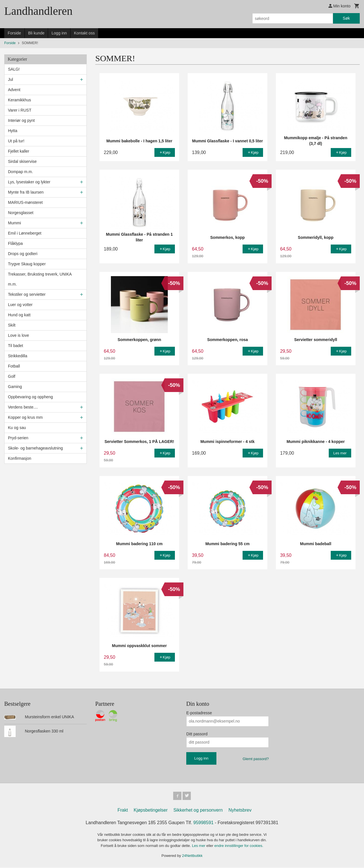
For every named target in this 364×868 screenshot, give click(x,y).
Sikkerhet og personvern (198, 811)
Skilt (12, 325)
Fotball (14, 366)
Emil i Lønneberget (25, 233)
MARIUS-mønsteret (25, 202)
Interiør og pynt (21, 120)
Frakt (123, 811)
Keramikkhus (19, 100)
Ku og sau (17, 428)
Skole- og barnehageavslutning (35, 448)
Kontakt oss (84, 33)
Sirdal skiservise (22, 161)
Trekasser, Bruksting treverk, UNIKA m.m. (40, 279)
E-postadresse (199, 713)
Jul (11, 79)
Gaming (15, 387)
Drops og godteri (23, 254)
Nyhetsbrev (240, 811)
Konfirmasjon (20, 458)
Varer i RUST (20, 110)
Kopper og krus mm (25, 417)
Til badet (15, 346)
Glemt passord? (256, 759)
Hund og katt (19, 315)
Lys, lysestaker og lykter (29, 182)
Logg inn (59, 33)
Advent (14, 90)
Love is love (18, 335)
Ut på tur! (16, 141)
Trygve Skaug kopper (27, 264)
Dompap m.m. (20, 172)
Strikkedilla (18, 356)
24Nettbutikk (192, 857)
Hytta (13, 131)
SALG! (14, 69)
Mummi (15, 223)
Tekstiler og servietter (27, 294)
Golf (12, 376)
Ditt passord (197, 734)
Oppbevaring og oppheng (30, 397)
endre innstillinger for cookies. (239, 847)
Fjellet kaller (19, 151)
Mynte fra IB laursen (26, 192)
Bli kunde (36, 33)
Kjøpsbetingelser (151, 811)
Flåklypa (15, 243)
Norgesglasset (21, 213)
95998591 (203, 823)
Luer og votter (20, 305)
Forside (14, 33)
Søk (346, 18)
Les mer (199, 847)
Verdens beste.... (23, 407)
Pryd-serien (18, 438)
